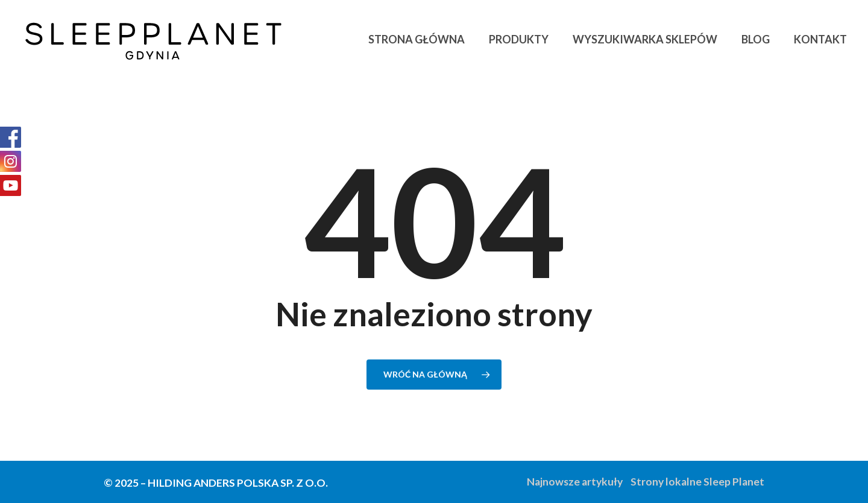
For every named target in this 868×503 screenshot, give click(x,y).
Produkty (519, 39)
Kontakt (820, 39)
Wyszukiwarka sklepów (645, 39)
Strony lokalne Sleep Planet (697, 482)
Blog (756, 39)
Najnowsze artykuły (575, 482)
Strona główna (417, 39)
